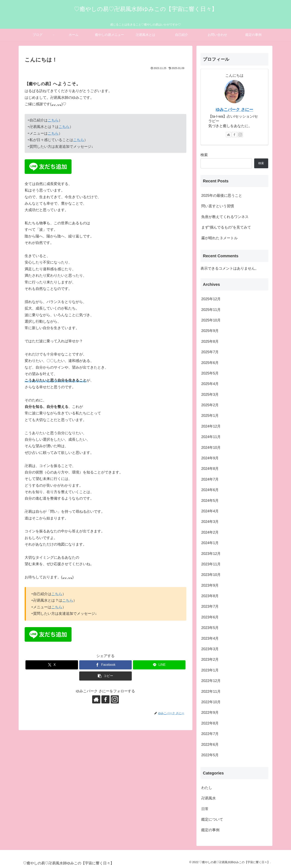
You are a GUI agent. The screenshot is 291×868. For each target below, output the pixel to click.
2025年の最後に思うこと (222, 196)
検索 (204, 155)
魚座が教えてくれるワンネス (225, 217)
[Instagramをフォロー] (115, 699)
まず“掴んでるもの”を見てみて (226, 227)
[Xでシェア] (52, 665)
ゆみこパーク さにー (234, 110)
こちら (53, 120)
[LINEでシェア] (159, 665)
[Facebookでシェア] (105, 665)
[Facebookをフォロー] (105, 699)
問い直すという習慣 (218, 206)
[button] (105, 676)
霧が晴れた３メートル (219, 238)
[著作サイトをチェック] (96, 699)
